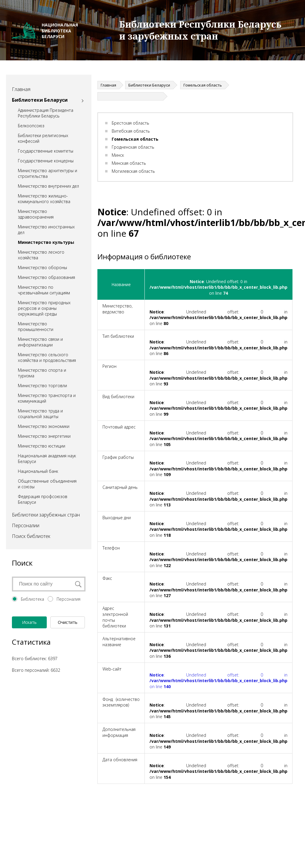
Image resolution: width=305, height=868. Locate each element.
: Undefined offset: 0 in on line (218, 681)
